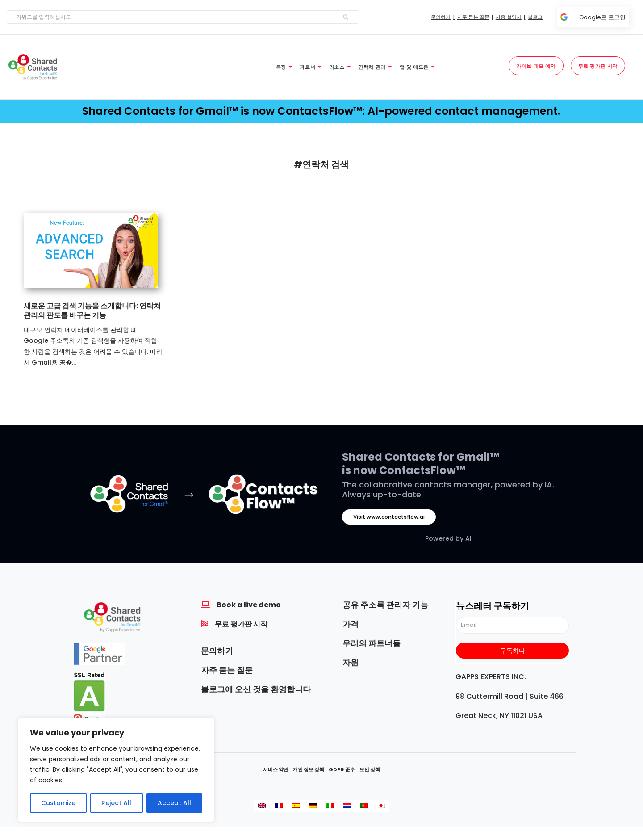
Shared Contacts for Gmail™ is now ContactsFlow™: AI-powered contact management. (321, 111)
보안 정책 (370, 769)
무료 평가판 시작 (241, 624)
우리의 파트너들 (372, 643)
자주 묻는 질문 (227, 670)
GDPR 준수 (342, 769)
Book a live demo (249, 605)
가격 (351, 624)
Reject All (116, 803)
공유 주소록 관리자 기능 (385, 605)
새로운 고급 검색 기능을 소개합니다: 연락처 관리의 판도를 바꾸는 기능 (92, 311)
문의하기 (217, 651)
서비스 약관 (276, 769)
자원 (351, 662)
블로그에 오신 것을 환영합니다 (256, 689)
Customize (58, 803)
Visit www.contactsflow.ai (389, 517)
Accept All (174, 803)
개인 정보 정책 (309, 769)
